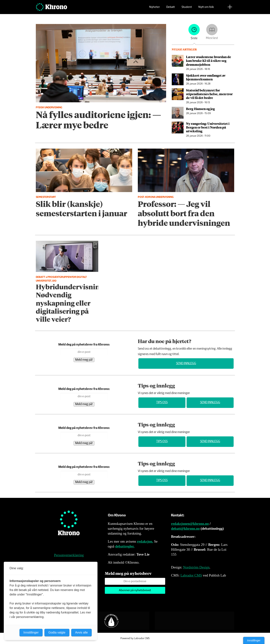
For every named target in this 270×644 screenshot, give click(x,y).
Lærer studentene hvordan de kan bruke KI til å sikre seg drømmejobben (208, 61)
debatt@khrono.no (185, 528)
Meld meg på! (84, 360)
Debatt (171, 9)
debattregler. (125, 546)
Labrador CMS (191, 575)
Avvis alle (81, 632)
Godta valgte (57, 632)
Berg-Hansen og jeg (200, 109)
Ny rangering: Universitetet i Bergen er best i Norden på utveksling (208, 127)
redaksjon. (145, 541)
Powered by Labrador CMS (135, 638)
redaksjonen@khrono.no (190, 524)
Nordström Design (196, 567)
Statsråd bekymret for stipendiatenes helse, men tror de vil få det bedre (209, 94)
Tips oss (162, 402)
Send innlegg (186, 363)
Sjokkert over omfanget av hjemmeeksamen (206, 77)
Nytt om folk (206, 9)
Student (187, 9)
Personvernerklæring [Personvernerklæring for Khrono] (69, 555)
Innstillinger (254, 640)
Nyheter (154, 9)
